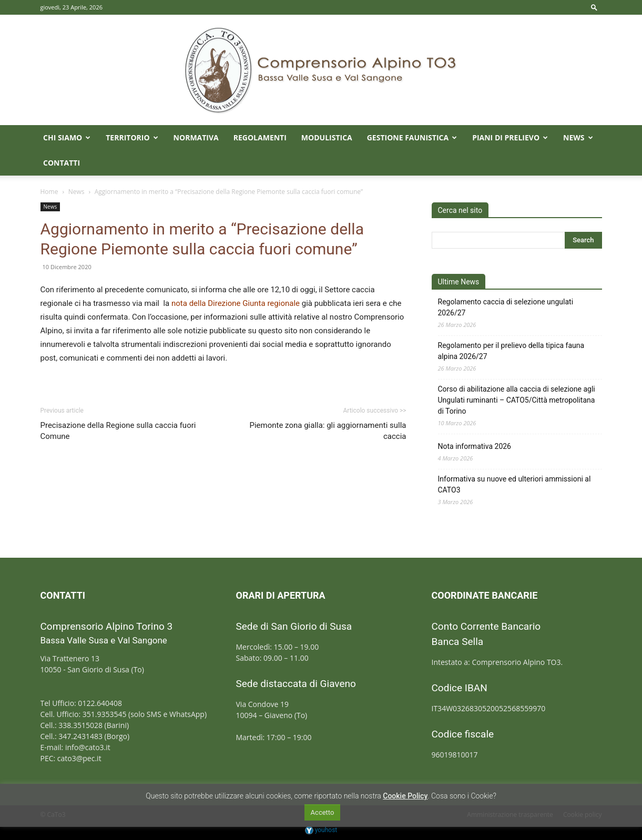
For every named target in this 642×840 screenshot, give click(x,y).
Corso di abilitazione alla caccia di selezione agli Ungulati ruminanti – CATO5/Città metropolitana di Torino (517, 400)
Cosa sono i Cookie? (464, 796)
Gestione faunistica (412, 137)
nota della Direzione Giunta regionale (236, 303)
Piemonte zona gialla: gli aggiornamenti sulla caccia (328, 431)
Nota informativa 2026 (475, 446)
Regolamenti (260, 137)
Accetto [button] (323, 812)
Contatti (62, 163)
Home (49, 192)
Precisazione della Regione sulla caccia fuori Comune (118, 431)
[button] (594, 7)
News (578, 137)
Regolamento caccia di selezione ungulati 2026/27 (506, 307)
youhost (321, 830)
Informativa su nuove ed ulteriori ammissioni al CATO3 (514, 484)
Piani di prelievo (510, 137)
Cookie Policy (405, 796)
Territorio (132, 137)
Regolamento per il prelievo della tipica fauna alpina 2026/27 (511, 351)
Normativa (196, 137)
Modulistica (327, 137)
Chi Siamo (67, 137)
